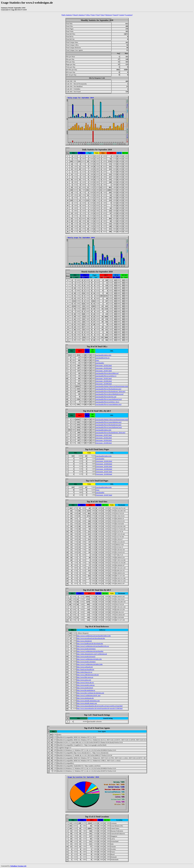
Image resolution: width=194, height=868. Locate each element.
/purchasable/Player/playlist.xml (106, 397)
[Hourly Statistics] (79, 15)
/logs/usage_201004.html (104, 368)
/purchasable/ (100, 363)
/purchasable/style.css (103, 358)
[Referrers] (109, 15)
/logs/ (97, 360)
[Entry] (93, 15)
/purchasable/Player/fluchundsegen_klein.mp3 (110, 391)
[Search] (116, 15)
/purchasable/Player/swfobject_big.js (107, 402)
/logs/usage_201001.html (104, 378)
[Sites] (103, 15)
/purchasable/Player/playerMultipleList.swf (109, 394)
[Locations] (129, 15)
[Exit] (98, 15)
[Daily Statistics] (67, 15)
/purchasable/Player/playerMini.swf (107, 373)
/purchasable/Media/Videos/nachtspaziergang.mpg (112, 386)
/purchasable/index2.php (103, 355)
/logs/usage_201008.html (104, 384)
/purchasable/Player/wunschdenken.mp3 (109, 404)
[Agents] (122, 15)
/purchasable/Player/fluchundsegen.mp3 (108, 389)
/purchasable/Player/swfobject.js (106, 376)
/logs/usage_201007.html (104, 371)
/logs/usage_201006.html (104, 381)
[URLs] (88, 15)
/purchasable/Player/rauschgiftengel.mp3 (109, 399)
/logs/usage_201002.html (104, 365)
